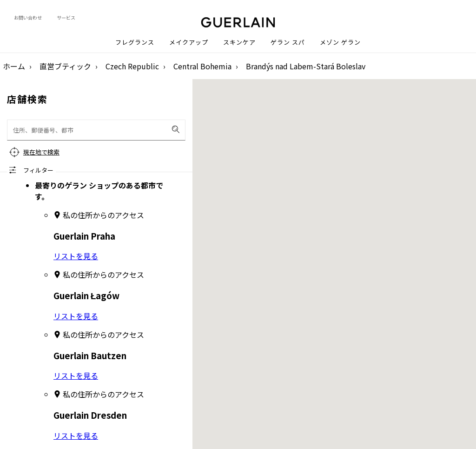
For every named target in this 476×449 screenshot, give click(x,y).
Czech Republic (132, 66)
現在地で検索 (41, 152)
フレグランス (135, 42)
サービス (66, 17)
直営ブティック (65, 66)
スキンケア (239, 42)
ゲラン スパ (288, 42)
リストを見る (76, 256)
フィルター (38, 170)
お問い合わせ (28, 17)
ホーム (14, 66)
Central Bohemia (202, 66)
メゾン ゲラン (340, 42)
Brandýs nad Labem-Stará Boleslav (306, 66)
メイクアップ (189, 42)
